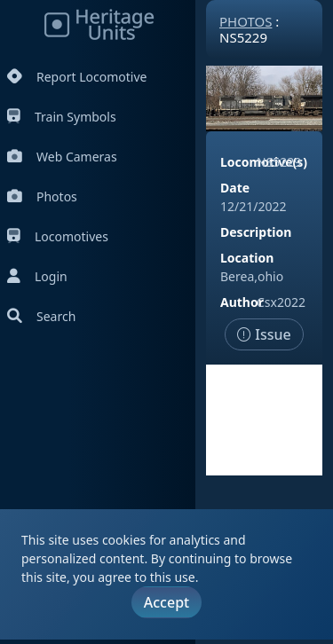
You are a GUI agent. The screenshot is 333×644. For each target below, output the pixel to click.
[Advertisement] (264, 420)
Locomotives (58, 236)
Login (37, 276)
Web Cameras (62, 157)
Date (235, 188)
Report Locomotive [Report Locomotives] (77, 77)
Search (41, 316)
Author (242, 302)
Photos (42, 196)
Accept (166, 602)
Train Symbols (62, 117)
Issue (264, 334)
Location (247, 258)
